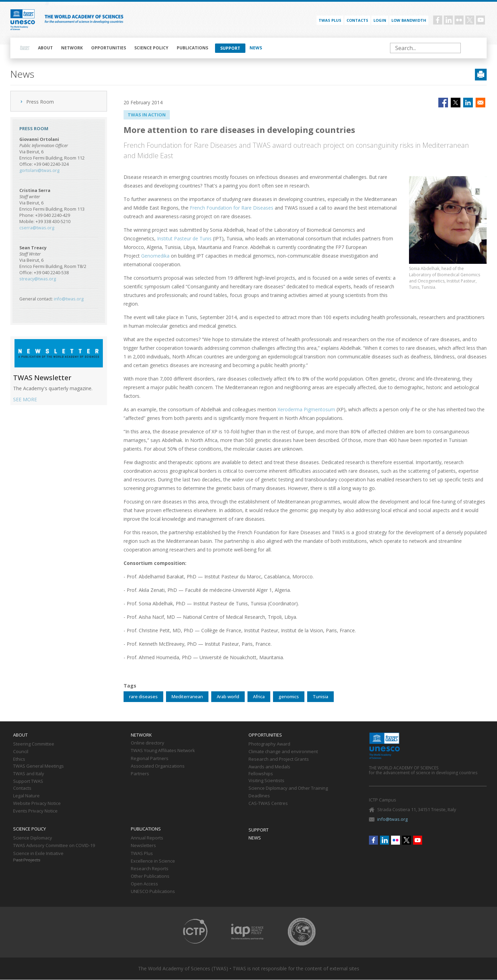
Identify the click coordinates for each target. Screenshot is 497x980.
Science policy (151, 48)
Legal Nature (26, 796)
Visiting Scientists (266, 781)
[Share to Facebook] (443, 103)
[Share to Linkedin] (468, 103)
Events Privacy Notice (35, 811)
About (45, 48)
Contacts (357, 20)
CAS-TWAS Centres (268, 804)
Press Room (40, 102)
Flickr (459, 20)
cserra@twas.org (37, 228)
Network (72, 48)
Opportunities (109, 48)
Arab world (228, 696)
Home (25, 48)
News (256, 48)
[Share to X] (456, 103)
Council (21, 752)
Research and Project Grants (279, 759)
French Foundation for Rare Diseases (232, 208)
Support (230, 48)
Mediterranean (187, 696)
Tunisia (320, 696)
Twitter (470, 20)
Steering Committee (34, 744)
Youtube (480, 20)
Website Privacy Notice (37, 804)
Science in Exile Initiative (38, 854)
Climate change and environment (283, 752)
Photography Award (269, 744)
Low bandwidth (409, 20)
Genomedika (155, 256)
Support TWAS (28, 781)
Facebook (438, 20)
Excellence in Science (153, 861)
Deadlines (259, 796)
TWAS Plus (142, 854)
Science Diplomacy (33, 838)
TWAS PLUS (330, 20)
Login (380, 20)
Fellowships (261, 774)
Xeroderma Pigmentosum (306, 409)
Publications (192, 48)
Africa (259, 696)
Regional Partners (150, 759)
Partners (140, 774)
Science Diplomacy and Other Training (288, 788)
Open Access (144, 884)
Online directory (148, 743)
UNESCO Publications (153, 892)
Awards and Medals (269, 767)
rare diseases (143, 696)
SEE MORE (25, 399)
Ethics (19, 759)
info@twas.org (69, 299)
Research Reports (150, 869)
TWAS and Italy (29, 774)
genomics (289, 696)
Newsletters (143, 846)
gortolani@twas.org (39, 170)
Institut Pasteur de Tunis (184, 238)
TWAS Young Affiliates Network (163, 751)
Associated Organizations (158, 766)
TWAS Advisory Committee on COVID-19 (54, 846)
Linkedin (448, 20)
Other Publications (150, 876)
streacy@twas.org (38, 279)
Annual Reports (147, 838)
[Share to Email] (480, 103)
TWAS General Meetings (38, 766)
